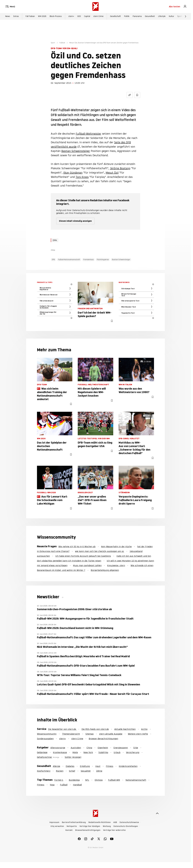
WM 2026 (42, 16)
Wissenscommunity (47, 734)
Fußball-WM (114, 780)
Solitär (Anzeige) (73, 757)
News (8, 16)
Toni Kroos (82, 177)
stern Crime (98, 16)
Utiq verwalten (57, 826)
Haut (98, 766)
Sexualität (86, 771)
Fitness (110, 766)
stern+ (71, 16)
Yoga (52, 785)
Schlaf (72, 771)
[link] (185, 6)
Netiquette (72, 826)
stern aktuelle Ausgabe (111, 734)
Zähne (99, 771)
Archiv (144, 729)
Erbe (136, 748)
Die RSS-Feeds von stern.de (95, 729)
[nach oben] (157, 813)
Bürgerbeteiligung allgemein (105, 570)
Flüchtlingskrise (103, 260)
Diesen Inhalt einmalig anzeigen (75, 221)
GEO (79, 16)
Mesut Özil (112, 173)
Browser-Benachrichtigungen (103, 739)
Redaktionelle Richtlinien (100, 822)
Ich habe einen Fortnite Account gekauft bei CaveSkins (83, 556)
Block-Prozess (56, 16)
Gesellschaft (115, 16)
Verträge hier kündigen (90, 826)
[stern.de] (95, 6)
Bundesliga (74, 780)
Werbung (107, 826)
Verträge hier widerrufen (114, 830)
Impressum (54, 822)
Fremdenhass (88, 260)
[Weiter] (186, 16)
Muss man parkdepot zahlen (87, 565)
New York (88, 752)
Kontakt (69, 830)
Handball (77, 785)
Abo (175, 6)
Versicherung (133, 752)
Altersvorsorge (58, 748)
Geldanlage (42, 752)
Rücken (60, 771)
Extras (16, 16)
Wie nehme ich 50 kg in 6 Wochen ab (77, 546)
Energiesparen (121, 748)
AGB (115, 822)
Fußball (62, 43)
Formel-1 (59, 780)
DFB (53, 260)
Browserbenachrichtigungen (88, 830)
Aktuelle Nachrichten (125, 729)
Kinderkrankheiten (128, 766)
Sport (180, 16)
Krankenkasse (60, 752)
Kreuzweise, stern (116, 565)
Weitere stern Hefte (138, 734)
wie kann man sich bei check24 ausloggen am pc (100, 551)
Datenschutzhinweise (129, 822)
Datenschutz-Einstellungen (126, 826)
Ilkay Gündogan (73, 173)
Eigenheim (103, 748)
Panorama (137, 16)
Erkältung (85, 766)
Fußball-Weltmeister (88, 134)
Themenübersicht (71, 734)
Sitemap (90, 734)
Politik (127, 16)
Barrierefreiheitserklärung (74, 822)
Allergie (56, 766)
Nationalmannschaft (136, 780)
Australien (76, 748)
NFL (87, 780)
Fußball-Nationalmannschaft (69, 260)
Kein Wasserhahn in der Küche (116, 546)
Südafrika (103, 752)
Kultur (171, 16)
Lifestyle (162, 16)
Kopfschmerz (44, 771)
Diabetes (70, 766)
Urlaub (117, 752)
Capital (87, 16)
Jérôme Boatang (120, 168)
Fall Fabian (30, 16)
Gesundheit (150, 16)
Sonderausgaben (45, 739)
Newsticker (49, 597)
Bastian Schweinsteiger (76, 151)
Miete (75, 752)
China (89, 748)
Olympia (99, 780)
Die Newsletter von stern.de (62, 729)
